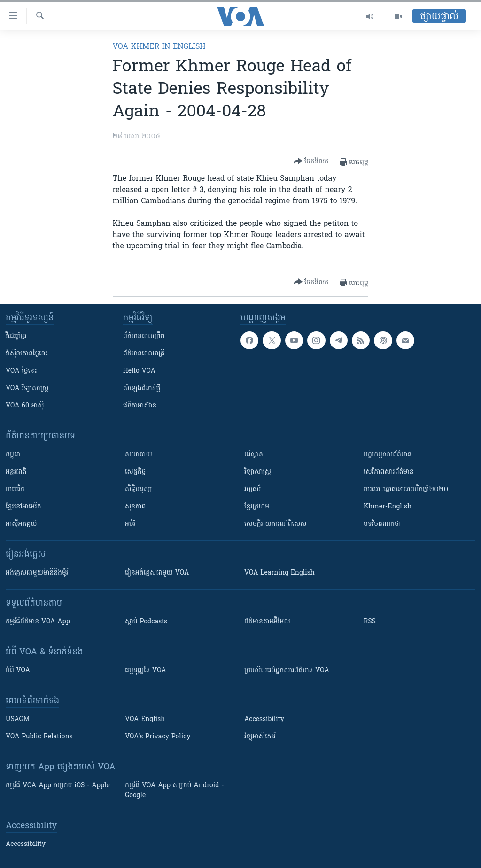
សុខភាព (135, 507)
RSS (370, 622)
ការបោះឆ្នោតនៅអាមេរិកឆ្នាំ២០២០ (406, 489)
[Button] (311, 162)
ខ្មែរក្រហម (257, 507)
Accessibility (264, 719)
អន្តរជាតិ (16, 472)
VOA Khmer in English (159, 47)
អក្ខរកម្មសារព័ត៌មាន (388, 455)
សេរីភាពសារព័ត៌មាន (389, 472)
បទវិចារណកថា (382, 524)
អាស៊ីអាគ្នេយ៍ (21, 524)
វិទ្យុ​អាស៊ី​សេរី (260, 737)
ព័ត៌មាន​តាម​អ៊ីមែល (267, 622)
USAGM (18, 719)
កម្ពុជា (13, 455)
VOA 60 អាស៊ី (25, 406)
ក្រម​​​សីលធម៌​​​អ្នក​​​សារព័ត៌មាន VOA (287, 671)
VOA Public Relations (39, 737)
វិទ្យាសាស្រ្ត (258, 472)
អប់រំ (130, 524)
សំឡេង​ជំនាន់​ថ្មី (142, 388)
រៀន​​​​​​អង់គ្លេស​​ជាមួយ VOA (157, 573)
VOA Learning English (279, 573)
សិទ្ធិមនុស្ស (139, 489)
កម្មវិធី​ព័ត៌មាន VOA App (38, 622)
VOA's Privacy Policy (158, 737)
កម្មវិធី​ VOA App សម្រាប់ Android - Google (175, 791)
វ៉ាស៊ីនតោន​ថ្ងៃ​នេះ (27, 354)
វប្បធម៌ (252, 489)
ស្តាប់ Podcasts (146, 622)
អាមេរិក (15, 489)
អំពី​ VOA (18, 671)
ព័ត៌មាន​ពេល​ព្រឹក (144, 336)
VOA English (145, 719)
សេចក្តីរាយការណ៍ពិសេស (275, 524)
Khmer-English (388, 507)
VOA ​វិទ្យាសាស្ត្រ (27, 388)
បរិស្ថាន (254, 455)
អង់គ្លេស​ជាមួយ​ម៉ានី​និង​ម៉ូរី (37, 573)
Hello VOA (139, 371)
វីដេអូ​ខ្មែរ (16, 336)
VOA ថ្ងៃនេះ (21, 371)
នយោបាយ (139, 455)
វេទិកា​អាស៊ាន (140, 406)
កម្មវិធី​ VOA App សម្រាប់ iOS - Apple (58, 786)
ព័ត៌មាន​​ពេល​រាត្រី (144, 354)
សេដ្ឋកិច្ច (135, 472)
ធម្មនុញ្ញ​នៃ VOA (146, 671)
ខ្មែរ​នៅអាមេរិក (23, 507)
